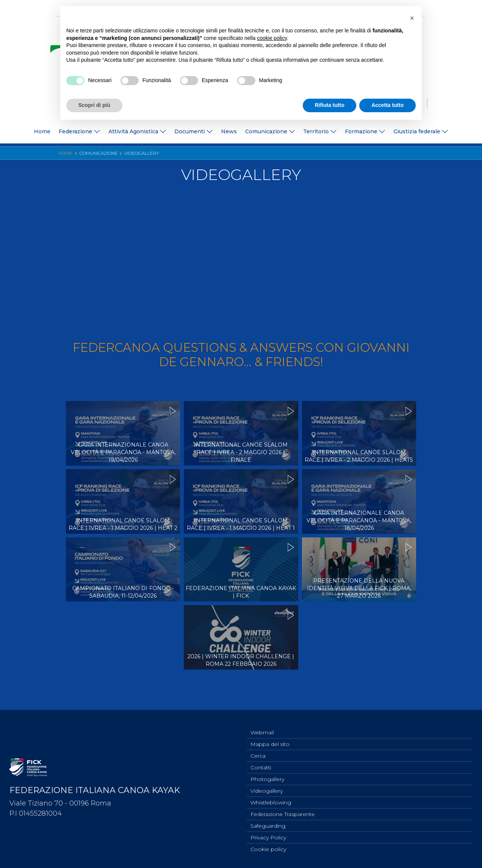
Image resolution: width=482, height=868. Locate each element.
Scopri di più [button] (94, 105)
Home (42, 131)
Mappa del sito (270, 737)
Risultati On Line (303, 156)
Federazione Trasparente (283, 812)
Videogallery (259, 156)
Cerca (258, 749)
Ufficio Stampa (178, 156)
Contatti (261, 762)
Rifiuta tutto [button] (330, 105)
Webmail (262, 725)
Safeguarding (268, 824)
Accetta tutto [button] (387, 105)
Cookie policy (268, 849)
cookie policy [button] (272, 38)
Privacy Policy (268, 836)
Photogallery (220, 156)
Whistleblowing (271, 799)
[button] (412, 18)
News (229, 131)
